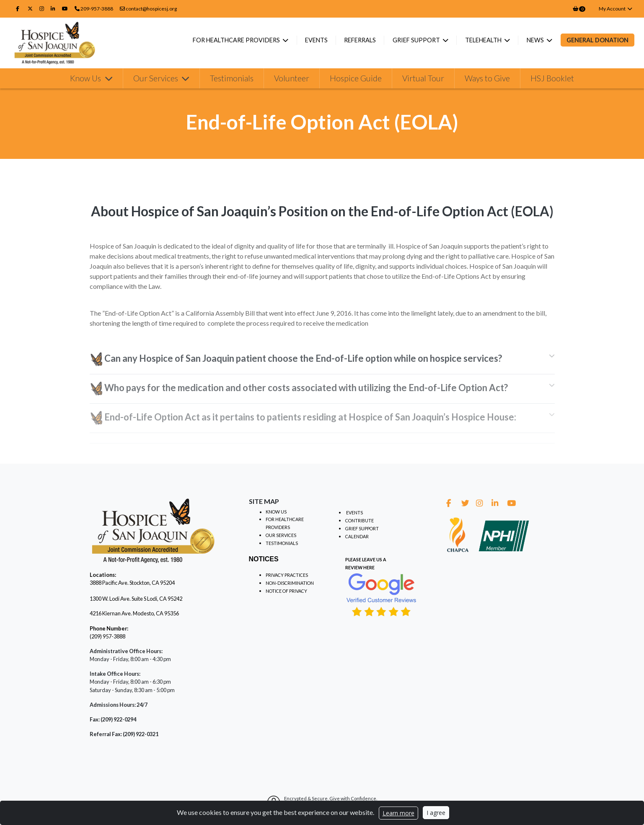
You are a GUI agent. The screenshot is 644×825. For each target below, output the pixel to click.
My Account (616, 9)
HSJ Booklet (552, 81)
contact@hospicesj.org (148, 9)
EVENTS (354, 512)
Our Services (156, 81)
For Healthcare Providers (237, 40)
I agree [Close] (436, 813)
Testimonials (232, 81)
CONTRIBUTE (360, 520)
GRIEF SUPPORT (362, 528)
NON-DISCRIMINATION (290, 583)
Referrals (360, 40)
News (536, 40)
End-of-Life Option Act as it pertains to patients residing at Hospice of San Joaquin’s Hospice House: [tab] (303, 418)
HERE (369, 567)
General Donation (597, 40)
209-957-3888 (97, 9)
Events (316, 40)
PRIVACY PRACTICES (287, 575)
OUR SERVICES (281, 535)
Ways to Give (487, 81)
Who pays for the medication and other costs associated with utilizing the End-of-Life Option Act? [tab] (299, 389)
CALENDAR (357, 536)
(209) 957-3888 (107, 636)
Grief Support (417, 40)
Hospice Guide (356, 81)
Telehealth (484, 40)
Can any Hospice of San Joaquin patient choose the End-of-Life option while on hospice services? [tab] (297, 359)
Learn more (398, 813)
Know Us (86, 81)
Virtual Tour (423, 81)
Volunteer (292, 81)
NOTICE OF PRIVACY (286, 591)
